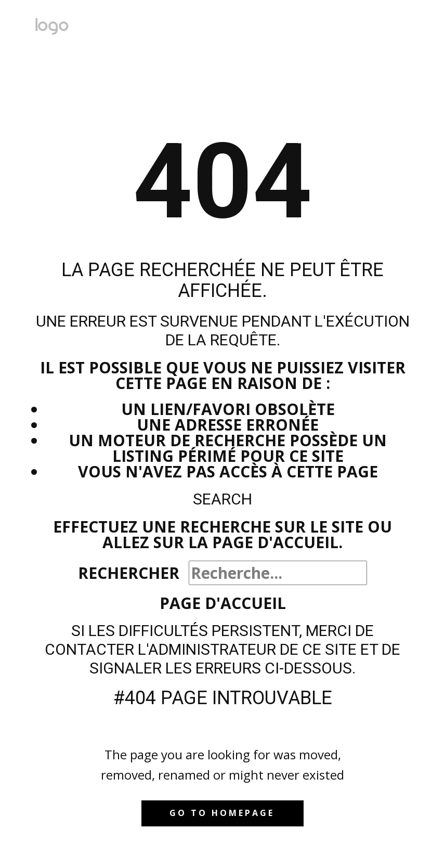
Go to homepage (222, 813)
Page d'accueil (223, 603)
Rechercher (129, 573)
